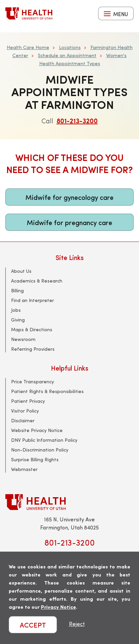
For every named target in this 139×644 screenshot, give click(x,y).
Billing (17, 290)
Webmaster (24, 469)
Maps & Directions (32, 329)
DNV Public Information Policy (44, 440)
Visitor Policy (25, 411)
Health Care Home (28, 47)
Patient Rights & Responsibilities (47, 391)
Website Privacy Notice (37, 430)
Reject (77, 624)
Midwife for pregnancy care (69, 222)
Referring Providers (33, 349)
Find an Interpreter (32, 300)
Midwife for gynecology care (69, 197)
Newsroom (23, 339)
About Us (21, 271)
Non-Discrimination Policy (40, 450)
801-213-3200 (77, 120)
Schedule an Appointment (67, 55)
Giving (18, 320)
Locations (70, 47)
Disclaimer (23, 420)
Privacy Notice (58, 607)
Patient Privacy (28, 401)
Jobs (16, 310)
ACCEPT (33, 625)
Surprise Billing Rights (35, 459)
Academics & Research (37, 281)
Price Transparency (32, 381)
